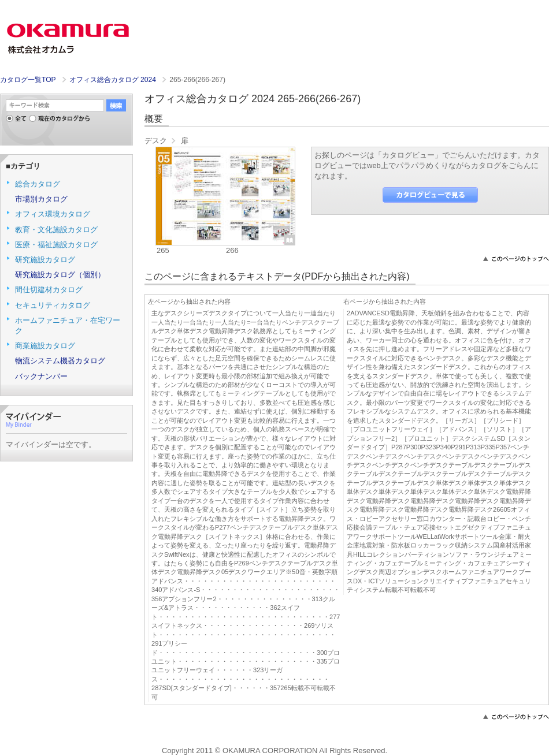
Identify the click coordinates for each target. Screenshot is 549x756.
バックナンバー (41, 376)
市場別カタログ (41, 199)
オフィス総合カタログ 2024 (114, 80)
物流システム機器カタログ (60, 361)
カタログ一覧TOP (28, 80)
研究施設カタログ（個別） (60, 275)
